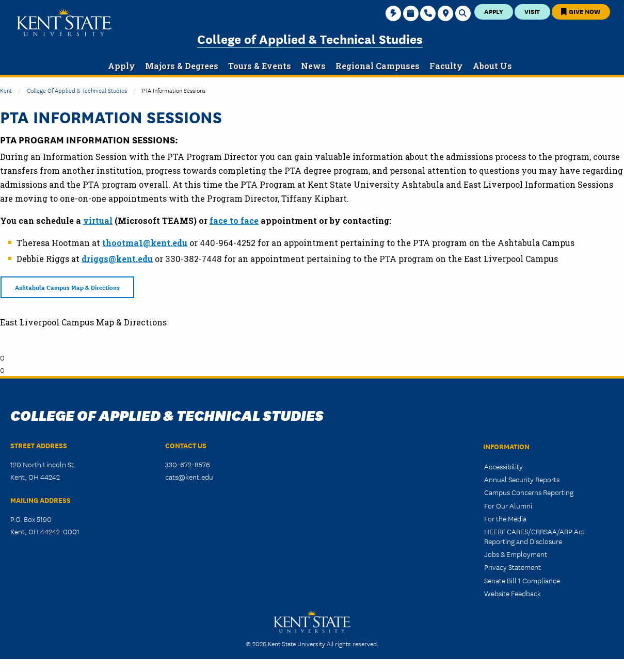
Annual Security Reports (522, 479)
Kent (6, 90)
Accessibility (503, 466)
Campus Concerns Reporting (529, 492)
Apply (494, 11)
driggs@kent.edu (117, 259)
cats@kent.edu (189, 477)
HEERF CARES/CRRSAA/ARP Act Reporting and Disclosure (534, 536)
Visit (532, 11)
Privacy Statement (513, 567)
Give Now (581, 11)
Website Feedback (513, 593)
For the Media (505, 518)
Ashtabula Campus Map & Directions (67, 287)
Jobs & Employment (516, 554)
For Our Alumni (508, 505)
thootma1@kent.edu (145, 243)
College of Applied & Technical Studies (310, 38)
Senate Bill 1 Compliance (522, 580)
